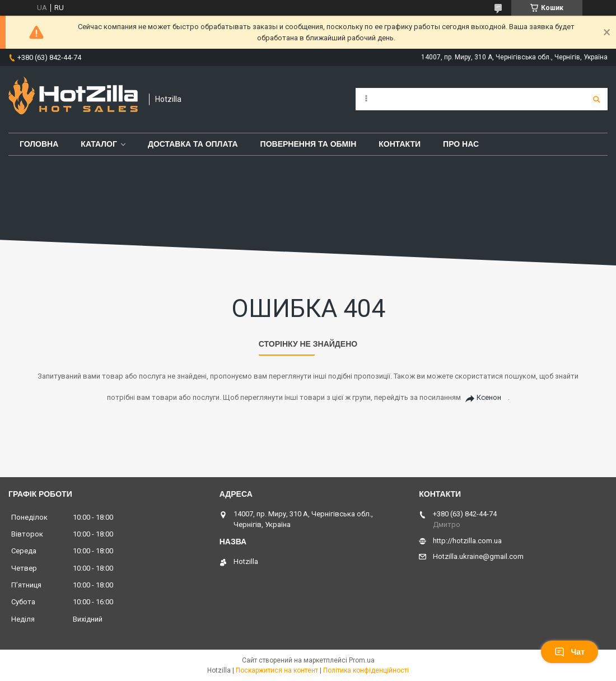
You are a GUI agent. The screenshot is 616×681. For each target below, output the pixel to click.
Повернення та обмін (309, 144)
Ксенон (489, 397)
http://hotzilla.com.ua (467, 541)
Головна (39, 144)
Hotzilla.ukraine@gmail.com (478, 556)
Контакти (400, 144)
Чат (570, 652)
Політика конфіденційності (366, 670)
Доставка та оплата (193, 144)
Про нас (461, 144)
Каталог (99, 144)
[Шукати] (596, 99)
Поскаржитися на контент (277, 670)
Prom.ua (362, 660)
